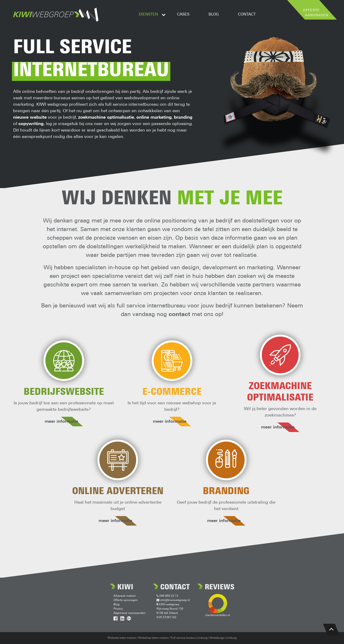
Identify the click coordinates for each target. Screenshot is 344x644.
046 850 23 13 (167, 596)
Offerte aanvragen (126, 600)
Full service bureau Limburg (189, 638)
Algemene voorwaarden (129, 613)
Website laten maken (122, 638)
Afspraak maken (125, 596)
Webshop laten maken (153, 638)
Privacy (118, 609)
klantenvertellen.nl (218, 615)
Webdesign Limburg (223, 638)
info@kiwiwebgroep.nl (173, 600)
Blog (116, 605)
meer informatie (64, 422)
